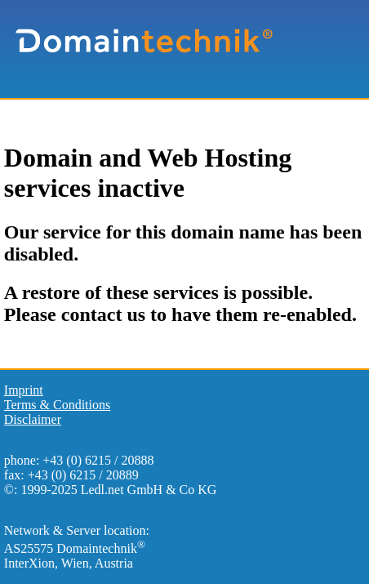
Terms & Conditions (57, 405)
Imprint (24, 390)
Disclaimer (33, 419)
